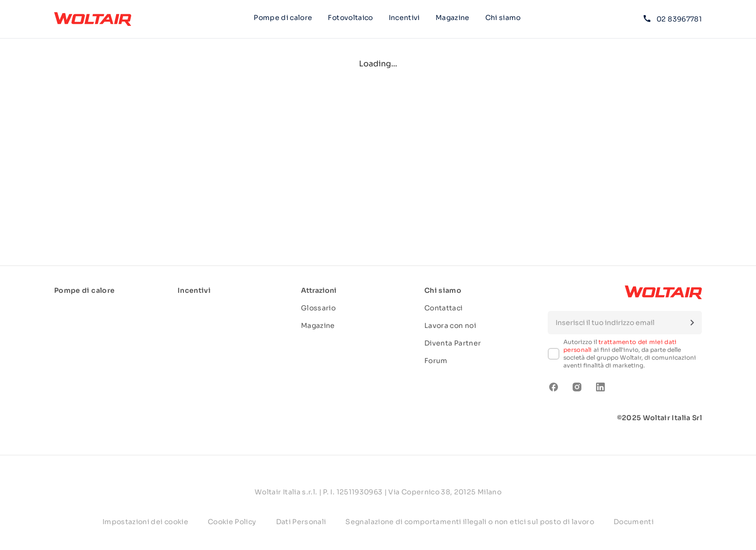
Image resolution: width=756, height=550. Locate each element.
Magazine (453, 18)
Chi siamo (503, 19)
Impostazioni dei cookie (145, 522)
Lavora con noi (450, 326)
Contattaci (444, 308)
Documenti (634, 522)
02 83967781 (673, 19)
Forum (436, 361)
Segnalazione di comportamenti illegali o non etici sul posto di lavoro (470, 522)
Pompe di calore (283, 18)
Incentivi (404, 18)
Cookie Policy (232, 522)
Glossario (318, 308)
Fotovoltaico (350, 18)
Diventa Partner (453, 343)
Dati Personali (301, 522)
